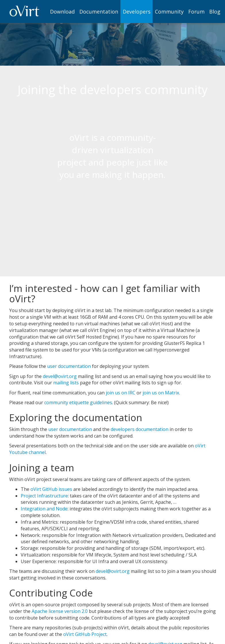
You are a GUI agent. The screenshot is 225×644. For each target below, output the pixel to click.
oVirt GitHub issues (51, 489)
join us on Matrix (161, 393)
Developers (137, 12)
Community (169, 12)
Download (62, 12)
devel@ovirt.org (60, 376)
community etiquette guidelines (78, 402)
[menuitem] (63, 12)
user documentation (69, 366)
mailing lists (66, 383)
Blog (215, 12)
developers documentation (140, 429)
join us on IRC (121, 393)
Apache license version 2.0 (60, 611)
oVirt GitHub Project (85, 634)
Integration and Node (44, 509)
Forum (196, 12)
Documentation (99, 12)
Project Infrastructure (44, 496)
